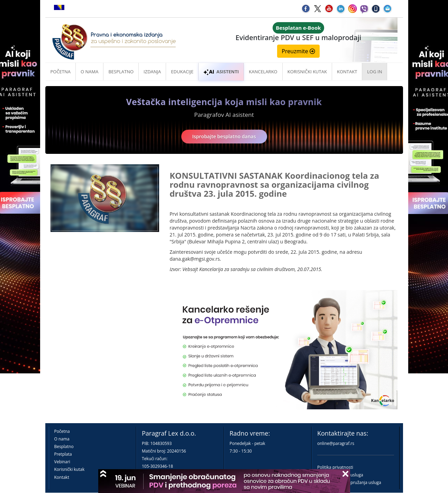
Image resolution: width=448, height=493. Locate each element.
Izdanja (152, 72)
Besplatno (121, 72)
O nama (89, 72)
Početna (61, 72)
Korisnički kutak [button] (307, 72)
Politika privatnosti (335, 467)
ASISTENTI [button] (221, 72)
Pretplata (63, 454)
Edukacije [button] (182, 72)
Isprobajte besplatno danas (224, 136)
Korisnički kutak (70, 469)
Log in (374, 72)
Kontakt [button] (347, 72)
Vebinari (62, 462)
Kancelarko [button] (263, 72)
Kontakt (62, 477)
